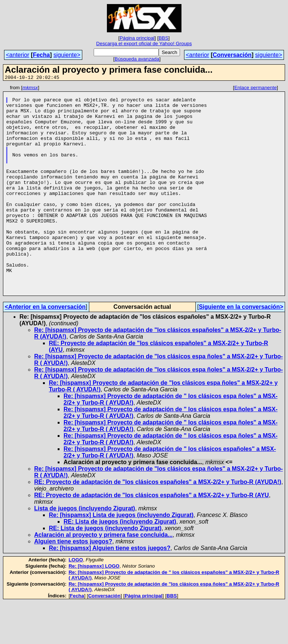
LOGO (76, 602)
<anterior (18, 55)
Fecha (41, 55)
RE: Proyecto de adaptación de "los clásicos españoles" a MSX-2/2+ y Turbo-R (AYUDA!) (158, 524)
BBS (164, 38)
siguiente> (67, 55)
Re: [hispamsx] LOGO (94, 608)
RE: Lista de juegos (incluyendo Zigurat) (120, 563)
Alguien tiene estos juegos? (73, 583)
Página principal (137, 38)
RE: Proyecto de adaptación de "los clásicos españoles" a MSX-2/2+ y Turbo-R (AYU (152, 537)
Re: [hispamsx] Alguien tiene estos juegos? (110, 590)
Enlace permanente (256, 89)
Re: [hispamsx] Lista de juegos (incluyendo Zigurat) (121, 557)
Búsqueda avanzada (137, 59)
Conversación (232, 55)
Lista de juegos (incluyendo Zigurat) (85, 550)
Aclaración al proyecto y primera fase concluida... (103, 577)
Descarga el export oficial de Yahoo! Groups (144, 44)
